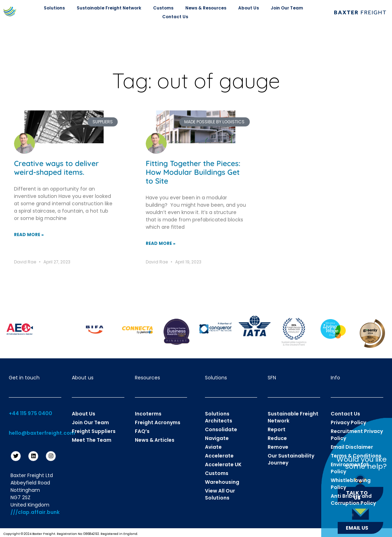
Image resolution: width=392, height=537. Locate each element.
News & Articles (155, 440)
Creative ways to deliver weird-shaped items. (56, 168)
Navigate (217, 438)
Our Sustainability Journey (291, 459)
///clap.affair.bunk (35, 512)
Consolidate (221, 429)
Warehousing (222, 482)
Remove (278, 447)
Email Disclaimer (352, 447)
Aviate (213, 447)
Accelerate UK (223, 464)
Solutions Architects (219, 417)
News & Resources (208, 8)
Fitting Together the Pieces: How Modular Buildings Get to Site (193, 172)
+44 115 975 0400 (30, 413)
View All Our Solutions (220, 494)
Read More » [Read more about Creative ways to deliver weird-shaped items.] (29, 235)
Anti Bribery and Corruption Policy (353, 500)
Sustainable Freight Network (111, 8)
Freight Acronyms (158, 422)
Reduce (277, 438)
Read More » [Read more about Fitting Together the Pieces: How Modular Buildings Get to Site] (161, 243)
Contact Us (175, 17)
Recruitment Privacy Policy (357, 435)
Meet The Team (92, 440)
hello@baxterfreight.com (42, 433)
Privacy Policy (348, 422)
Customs (165, 8)
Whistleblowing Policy (351, 484)
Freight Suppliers (94, 431)
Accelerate (219, 456)
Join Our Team (289, 8)
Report (277, 429)
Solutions (56, 8)
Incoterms (148, 414)
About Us (250, 8)
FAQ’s (142, 431)
